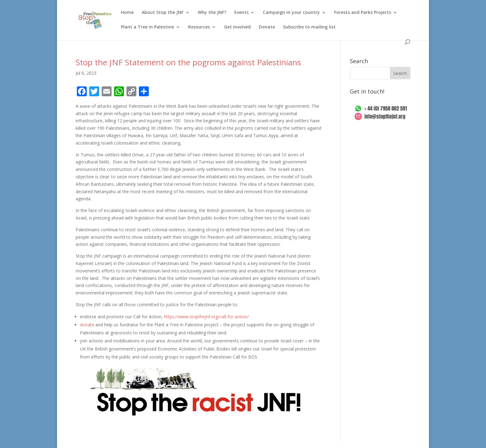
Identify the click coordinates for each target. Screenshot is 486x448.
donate (87, 325)
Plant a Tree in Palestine (147, 27)
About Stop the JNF (163, 13)
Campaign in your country (291, 13)
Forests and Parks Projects (363, 13)
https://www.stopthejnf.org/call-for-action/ (206, 317)
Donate (267, 27)
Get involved (237, 27)
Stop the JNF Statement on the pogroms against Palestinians (188, 62)
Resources (199, 27)
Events (241, 13)
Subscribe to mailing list (309, 27)
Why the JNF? (212, 13)
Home (127, 13)
